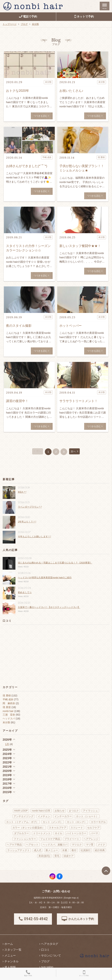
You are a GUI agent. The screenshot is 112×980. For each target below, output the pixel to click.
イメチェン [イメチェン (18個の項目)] (44, 816)
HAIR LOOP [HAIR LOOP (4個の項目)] (21, 811)
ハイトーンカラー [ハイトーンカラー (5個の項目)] (76, 833)
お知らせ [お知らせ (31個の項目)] (60, 811)
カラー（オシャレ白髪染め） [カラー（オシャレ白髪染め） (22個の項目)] (29, 828)
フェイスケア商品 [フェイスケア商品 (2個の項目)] (50, 839)
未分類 (6, 722)
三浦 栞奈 (9, 715)
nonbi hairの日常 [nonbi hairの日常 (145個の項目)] (41, 811)
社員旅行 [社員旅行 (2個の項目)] (86, 850)
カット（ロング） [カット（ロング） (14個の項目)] (77, 822)
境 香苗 (7, 707)
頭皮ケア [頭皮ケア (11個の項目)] (69, 856)
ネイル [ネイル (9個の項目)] (58, 833)
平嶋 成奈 (8, 699)
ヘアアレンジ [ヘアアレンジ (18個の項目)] (91, 839)
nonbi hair (8, 711)
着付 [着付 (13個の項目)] (74, 850)
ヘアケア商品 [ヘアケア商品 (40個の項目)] (14, 845)
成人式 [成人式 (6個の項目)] (38, 850)
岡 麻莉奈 (9, 703)
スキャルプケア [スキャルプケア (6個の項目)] (58, 828)
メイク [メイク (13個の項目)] (101, 845)
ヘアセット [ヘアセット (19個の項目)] (32, 845)
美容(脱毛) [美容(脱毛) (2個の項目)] (44, 856)
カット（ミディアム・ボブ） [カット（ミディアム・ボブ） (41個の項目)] (22, 822)
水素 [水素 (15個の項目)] (65, 850)
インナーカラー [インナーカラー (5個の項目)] (63, 816)
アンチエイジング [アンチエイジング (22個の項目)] (24, 816)
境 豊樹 (7, 696)
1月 (7, 744)
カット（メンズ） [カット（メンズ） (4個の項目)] (53, 822)
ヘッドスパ (9, 719)
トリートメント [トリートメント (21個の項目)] (42, 833)
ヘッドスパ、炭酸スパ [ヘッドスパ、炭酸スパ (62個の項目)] (55, 845)
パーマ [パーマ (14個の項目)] (94, 833)
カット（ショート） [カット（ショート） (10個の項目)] (87, 816)
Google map (70, 898)
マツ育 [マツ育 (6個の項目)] (90, 845)
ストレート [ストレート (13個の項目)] (77, 828)
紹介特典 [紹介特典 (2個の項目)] (100, 850)
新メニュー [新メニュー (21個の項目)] (52, 850)
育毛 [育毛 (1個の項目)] (57, 856)
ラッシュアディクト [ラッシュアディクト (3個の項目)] (18, 850)
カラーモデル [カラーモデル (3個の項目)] (98, 822)
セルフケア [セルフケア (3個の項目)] (93, 828)
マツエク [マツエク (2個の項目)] (77, 845)
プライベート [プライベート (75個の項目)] (72, 839)
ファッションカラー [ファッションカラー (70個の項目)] (25, 839)
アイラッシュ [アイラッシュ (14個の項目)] (90, 811)
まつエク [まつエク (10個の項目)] (74, 811)
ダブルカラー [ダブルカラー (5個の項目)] (21, 833)
